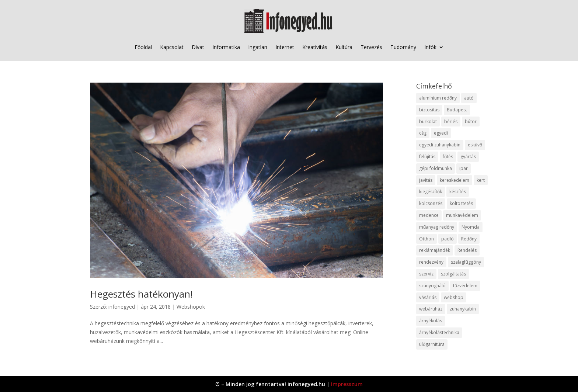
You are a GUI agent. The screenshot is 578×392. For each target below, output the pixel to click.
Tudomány (403, 47)
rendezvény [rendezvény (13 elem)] (431, 262)
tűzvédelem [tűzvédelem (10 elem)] (465, 286)
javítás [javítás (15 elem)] (426, 180)
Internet (285, 47)
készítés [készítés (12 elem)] (458, 192)
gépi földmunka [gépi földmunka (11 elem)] (436, 168)
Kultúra (344, 47)
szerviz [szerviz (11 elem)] (426, 274)
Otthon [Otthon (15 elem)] (426, 239)
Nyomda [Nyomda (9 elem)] (471, 227)
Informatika (226, 47)
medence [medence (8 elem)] (429, 215)
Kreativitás (315, 47)
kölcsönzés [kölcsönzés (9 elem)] (431, 203)
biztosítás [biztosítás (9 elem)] (429, 110)
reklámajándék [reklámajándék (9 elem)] (435, 250)
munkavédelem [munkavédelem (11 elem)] (462, 215)
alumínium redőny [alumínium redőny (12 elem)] (438, 98)
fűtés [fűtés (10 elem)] (448, 157)
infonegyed (122, 307)
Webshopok (191, 307)
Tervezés (371, 47)
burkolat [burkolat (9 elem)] (428, 122)
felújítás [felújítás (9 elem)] (427, 157)
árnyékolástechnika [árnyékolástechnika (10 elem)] (439, 332)
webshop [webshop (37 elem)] (454, 297)
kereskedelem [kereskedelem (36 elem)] (455, 180)
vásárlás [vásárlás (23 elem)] (428, 297)
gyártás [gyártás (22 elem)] (468, 157)
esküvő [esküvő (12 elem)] (475, 145)
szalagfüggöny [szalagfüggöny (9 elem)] (466, 262)
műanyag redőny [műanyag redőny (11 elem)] (437, 227)
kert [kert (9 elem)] (481, 180)
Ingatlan (258, 47)
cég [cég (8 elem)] (423, 133)
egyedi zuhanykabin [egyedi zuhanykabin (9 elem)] (440, 145)
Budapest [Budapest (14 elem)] (457, 110)
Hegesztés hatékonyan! (141, 294)
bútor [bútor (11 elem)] (471, 122)
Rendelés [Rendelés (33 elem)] (467, 250)
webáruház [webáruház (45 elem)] (431, 309)
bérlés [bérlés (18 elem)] (451, 122)
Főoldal (143, 47)
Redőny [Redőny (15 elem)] (469, 239)
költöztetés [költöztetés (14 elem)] (461, 203)
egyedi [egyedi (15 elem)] (441, 133)
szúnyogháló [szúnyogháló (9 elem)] (432, 286)
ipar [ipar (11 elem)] (464, 168)
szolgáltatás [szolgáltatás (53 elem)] (453, 274)
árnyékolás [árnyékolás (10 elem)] (431, 321)
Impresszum (347, 384)
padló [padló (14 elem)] (448, 239)
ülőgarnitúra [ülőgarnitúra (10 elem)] (432, 344)
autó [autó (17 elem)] (469, 98)
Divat (198, 47)
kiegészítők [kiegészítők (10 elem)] (431, 192)
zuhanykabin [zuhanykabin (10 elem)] (463, 309)
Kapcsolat (172, 47)
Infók (430, 47)
